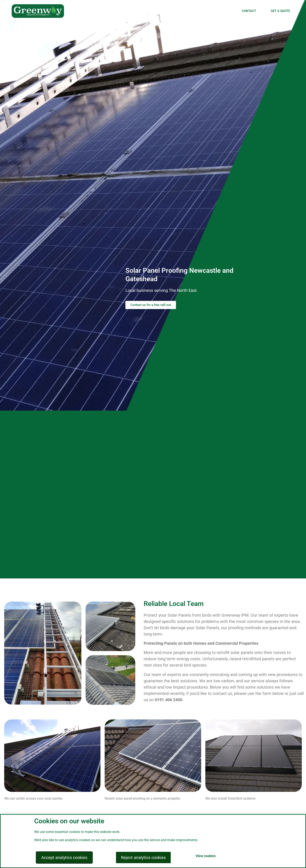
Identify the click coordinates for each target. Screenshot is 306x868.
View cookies (206, 856)
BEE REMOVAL (219, 11)
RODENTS (172, 11)
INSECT (193, 11)
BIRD (153, 11)
